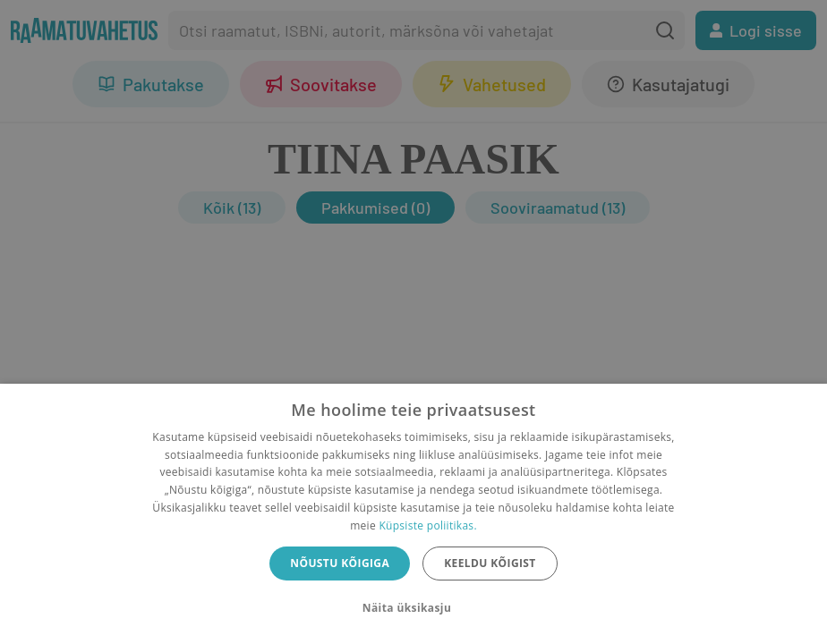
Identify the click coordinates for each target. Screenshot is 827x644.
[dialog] (413, 514)
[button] (413, 608)
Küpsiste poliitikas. (427, 525)
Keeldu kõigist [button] (490, 563)
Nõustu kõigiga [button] (340, 563)
